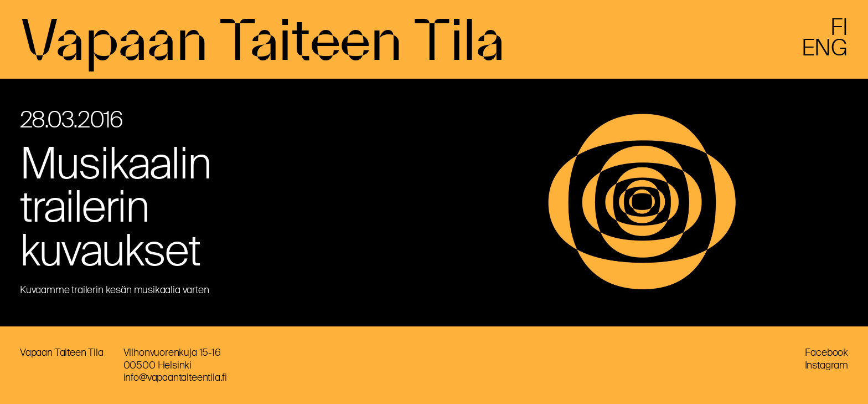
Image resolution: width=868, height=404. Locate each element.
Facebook (826, 352)
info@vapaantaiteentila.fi (175, 377)
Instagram (826, 365)
